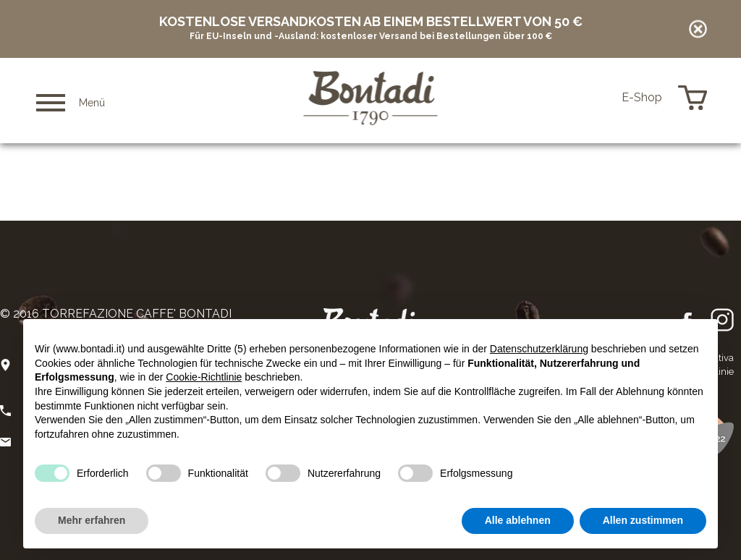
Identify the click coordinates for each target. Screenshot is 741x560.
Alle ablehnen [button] (518, 520)
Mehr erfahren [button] (92, 520)
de (604, 98)
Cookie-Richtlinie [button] (204, 377)
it (564, 98)
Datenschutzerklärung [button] (539, 349)
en (583, 98)
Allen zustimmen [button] (643, 520)
